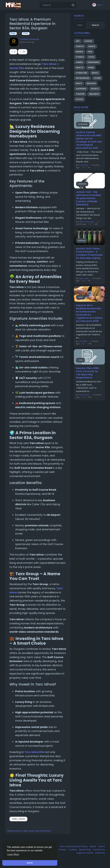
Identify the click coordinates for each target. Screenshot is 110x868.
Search (95, 25)
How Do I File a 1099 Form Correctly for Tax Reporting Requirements (87, 373)
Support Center (85, 853)
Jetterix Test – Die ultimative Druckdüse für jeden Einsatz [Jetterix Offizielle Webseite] (89, 198)
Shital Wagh (83, 165)
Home (91, 68)
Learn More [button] (13, 854)
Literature (81, 73)
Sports (95, 89)
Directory (100, 853)
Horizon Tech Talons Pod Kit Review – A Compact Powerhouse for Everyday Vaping (89, 253)
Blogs (13, 33)
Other (26, 33)
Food (91, 57)
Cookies (73, 849)
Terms (101, 846)
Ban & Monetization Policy (74, 846)
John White (83, 341)
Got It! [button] (30, 863)
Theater (80, 94)
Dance (92, 46)
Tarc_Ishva (18, 819)
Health (80, 68)
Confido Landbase (29, 39)
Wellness (94, 94)
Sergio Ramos (84, 395)
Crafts (80, 46)
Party (79, 83)
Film (90, 52)
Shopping (81, 89)
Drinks (80, 52)
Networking (83, 78)
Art (78, 41)
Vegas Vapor (83, 278)
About (93, 846)
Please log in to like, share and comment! (29, 831)
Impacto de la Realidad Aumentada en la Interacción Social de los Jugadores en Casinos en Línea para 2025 (89, 313)
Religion (91, 83)
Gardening (93, 62)
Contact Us (99, 849)
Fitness (80, 57)
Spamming (85, 849)
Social (79, 99)
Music (95, 73)
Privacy (63, 849)
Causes (88, 41)
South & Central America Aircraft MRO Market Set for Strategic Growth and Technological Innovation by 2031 (89, 140)
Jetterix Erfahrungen (86, 222)
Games (79, 62)
